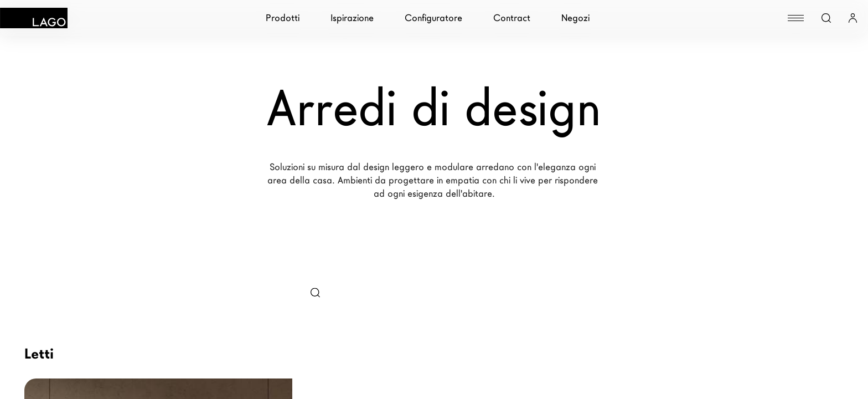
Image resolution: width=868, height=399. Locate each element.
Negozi (575, 18)
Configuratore (433, 18)
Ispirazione (352, 18)
